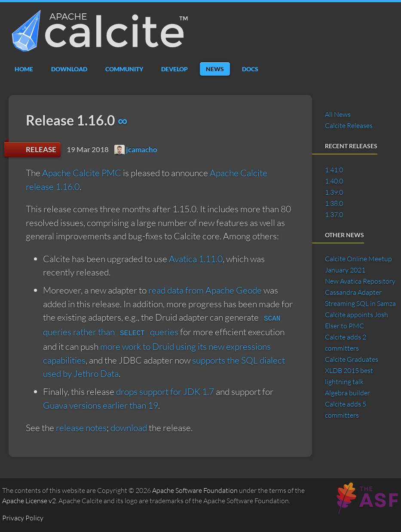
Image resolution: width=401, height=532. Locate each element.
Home (24, 69)
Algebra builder (347, 393)
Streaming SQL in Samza (360, 303)
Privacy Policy (23, 518)
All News (338, 114)
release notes (81, 428)
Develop (174, 69)
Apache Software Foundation (195, 490)
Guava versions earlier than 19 (101, 405)
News (215, 69)
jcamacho (136, 149)
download (129, 428)
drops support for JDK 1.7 (165, 391)
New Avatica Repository (360, 281)
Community (124, 69)
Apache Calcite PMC (82, 173)
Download (69, 69)
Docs (250, 69)
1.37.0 (334, 214)
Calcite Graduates (352, 359)
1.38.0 (334, 203)
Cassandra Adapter (353, 292)
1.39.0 (334, 192)
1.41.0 (334, 170)
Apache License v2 (29, 501)
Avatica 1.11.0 (196, 259)
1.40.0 (334, 181)
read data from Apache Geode (205, 290)
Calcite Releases (349, 125)
